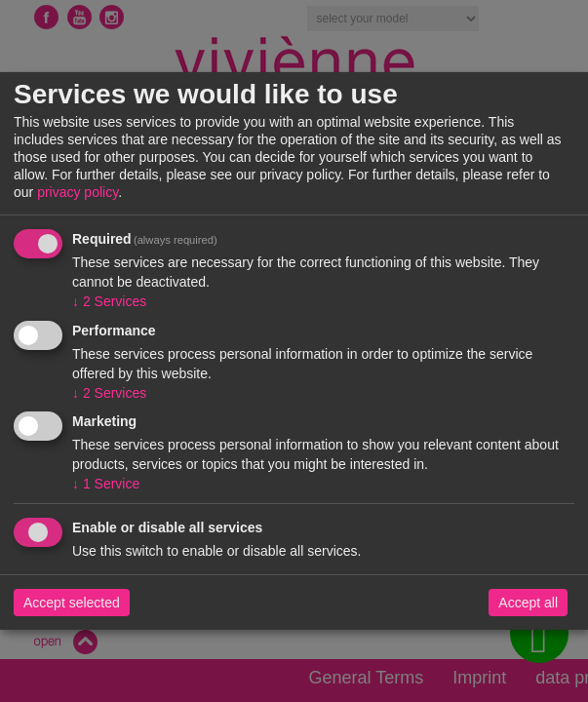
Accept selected (72, 603)
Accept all (528, 603)
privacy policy (78, 192)
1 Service (106, 484)
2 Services (109, 301)
